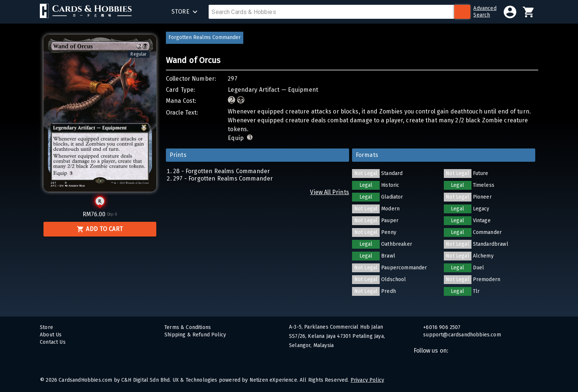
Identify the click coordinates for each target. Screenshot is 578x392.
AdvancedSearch (485, 12)
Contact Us (53, 342)
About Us (51, 335)
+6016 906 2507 (441, 327)
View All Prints (330, 192)
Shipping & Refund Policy (195, 335)
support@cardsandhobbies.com (461, 335)
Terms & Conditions (188, 327)
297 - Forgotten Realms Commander (223, 178)
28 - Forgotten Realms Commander (222, 171)
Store (46, 327)
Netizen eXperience (273, 380)
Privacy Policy (367, 380)
